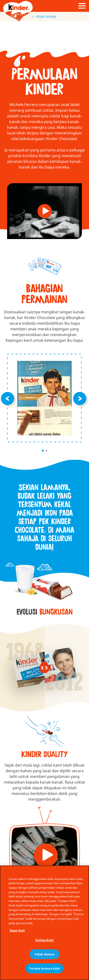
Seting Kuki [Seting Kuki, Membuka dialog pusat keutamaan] (44, 940)
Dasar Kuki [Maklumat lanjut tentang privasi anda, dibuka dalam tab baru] (17, 930)
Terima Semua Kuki (44, 968)
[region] (44, 923)
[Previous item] (9, 398)
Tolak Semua (44, 954)
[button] (45, 211)
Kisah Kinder (44, 16)
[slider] (45, 667)
